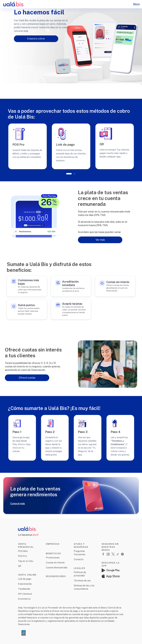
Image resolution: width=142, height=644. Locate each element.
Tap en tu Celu (26, 561)
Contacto (79, 559)
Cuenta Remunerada (57, 568)
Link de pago (25, 579)
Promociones (53, 558)
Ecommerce (24, 599)
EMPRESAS (53, 544)
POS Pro (22, 556)
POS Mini (23, 551)
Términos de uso (82, 581)
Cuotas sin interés (55, 563)
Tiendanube (24, 589)
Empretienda (25, 584)
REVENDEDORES (56, 576)
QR (20, 566)
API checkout (25, 594)
